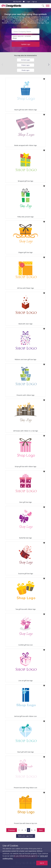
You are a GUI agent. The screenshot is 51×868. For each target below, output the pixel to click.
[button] (49, 65)
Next (41, 830)
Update (26, 44)
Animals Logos (25, 60)
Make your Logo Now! (26, 836)
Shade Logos (25, 70)
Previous (12, 830)
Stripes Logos (25, 65)
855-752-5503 (17, 2)
